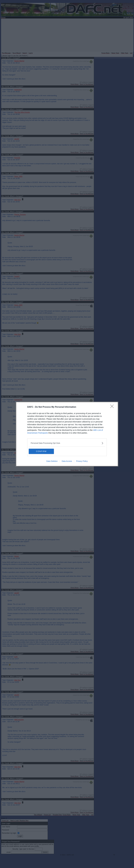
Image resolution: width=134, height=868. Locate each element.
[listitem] (67, 443)
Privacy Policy (82, 461)
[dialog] (67, 434)
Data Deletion (52, 461)
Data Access (67, 461)
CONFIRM (41, 451)
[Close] (113, 407)
